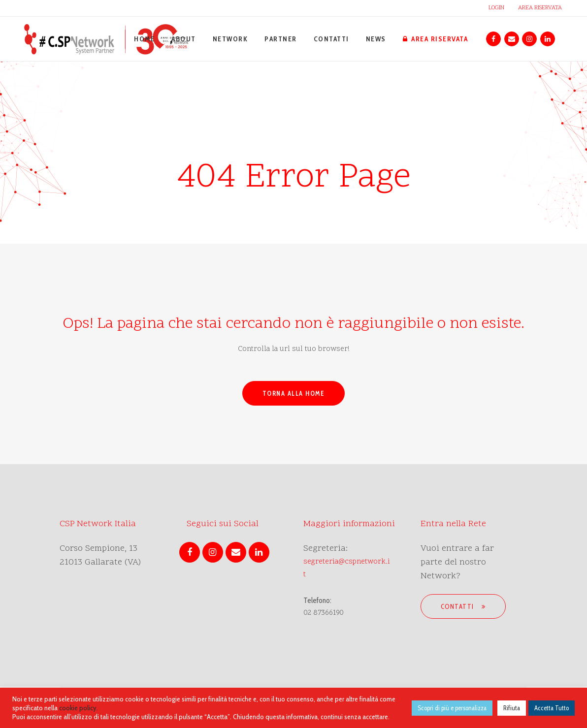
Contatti (463, 606)
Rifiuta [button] (512, 708)
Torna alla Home (294, 393)
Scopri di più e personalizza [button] (452, 708)
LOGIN (496, 8)
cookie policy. (79, 708)
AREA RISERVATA (540, 8)
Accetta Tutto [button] (552, 708)
